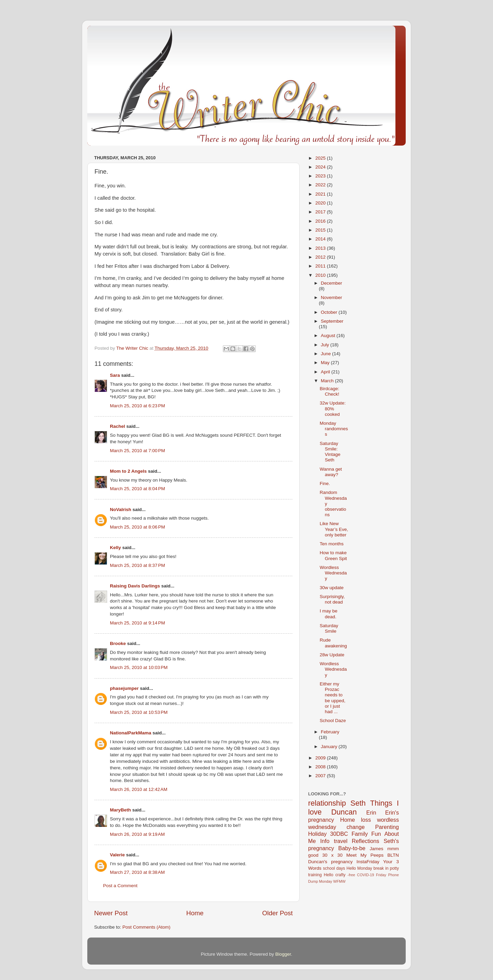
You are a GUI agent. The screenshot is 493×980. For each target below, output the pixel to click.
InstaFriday (368, 862)
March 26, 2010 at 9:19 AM (137, 834)
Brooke (118, 643)
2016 (321, 221)
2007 (321, 776)
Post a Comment (120, 886)
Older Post (277, 913)
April (326, 372)
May (326, 363)
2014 (321, 239)
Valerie (117, 855)
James (377, 849)
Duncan (344, 812)
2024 (321, 167)
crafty (340, 875)
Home (195, 913)
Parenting (387, 827)
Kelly (115, 548)
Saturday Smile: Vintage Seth (330, 452)
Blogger (283, 954)
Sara (115, 375)
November (331, 297)
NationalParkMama (131, 733)
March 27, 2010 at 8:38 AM (137, 872)
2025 (321, 158)
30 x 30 (332, 855)
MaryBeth (121, 810)
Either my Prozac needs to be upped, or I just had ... (333, 698)
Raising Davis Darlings (135, 586)
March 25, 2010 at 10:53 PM (139, 712)
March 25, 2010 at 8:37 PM (137, 565)
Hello (329, 875)
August (329, 336)
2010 (321, 275)
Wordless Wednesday (333, 573)
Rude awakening (333, 643)
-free (351, 875)
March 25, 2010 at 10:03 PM (139, 667)
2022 (321, 185)
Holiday (317, 834)
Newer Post (111, 913)
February (330, 732)
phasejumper (124, 688)
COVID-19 (366, 875)
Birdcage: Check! (330, 391)
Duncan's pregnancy (330, 862)
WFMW (339, 881)
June (326, 354)
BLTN (393, 855)
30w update (332, 588)
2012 (321, 257)
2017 (321, 212)
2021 (321, 194)
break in (381, 868)
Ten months (332, 544)
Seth (358, 803)
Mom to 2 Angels (128, 471)
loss (366, 820)
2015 (321, 230)
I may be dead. (329, 614)
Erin (371, 812)
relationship (327, 803)
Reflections (366, 841)
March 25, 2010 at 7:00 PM (137, 451)
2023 (321, 176)
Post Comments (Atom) (147, 927)
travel (341, 841)
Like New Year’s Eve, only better (334, 529)
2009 (321, 758)
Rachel (117, 426)
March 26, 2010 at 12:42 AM (139, 789)
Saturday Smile (329, 628)
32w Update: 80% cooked (333, 408)
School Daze (333, 721)
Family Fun (366, 834)
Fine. (325, 483)
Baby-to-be (352, 848)
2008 (321, 767)
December (331, 283)
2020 (321, 203)
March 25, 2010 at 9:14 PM (137, 623)
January (330, 747)
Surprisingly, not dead (332, 599)
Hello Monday (359, 868)
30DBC (339, 834)
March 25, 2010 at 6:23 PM (137, 406)
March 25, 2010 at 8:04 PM (137, 489)
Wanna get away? (331, 472)
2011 (321, 266)
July (326, 345)
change (356, 827)
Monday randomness (334, 429)
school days (334, 868)
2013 (321, 248)
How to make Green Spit (333, 555)
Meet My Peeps (365, 855)
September (332, 321)
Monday (326, 881)
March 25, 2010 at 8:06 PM (137, 527)
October (330, 312)
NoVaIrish (121, 510)
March (328, 381)
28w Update (332, 655)
